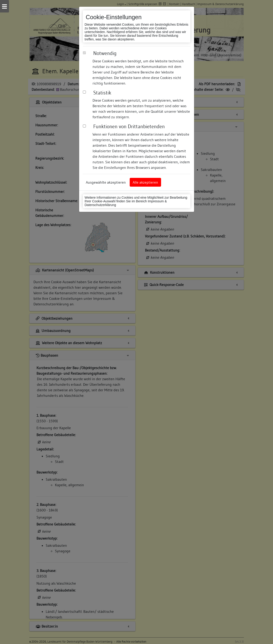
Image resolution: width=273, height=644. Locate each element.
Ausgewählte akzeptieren (106, 182)
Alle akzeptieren (145, 182)
